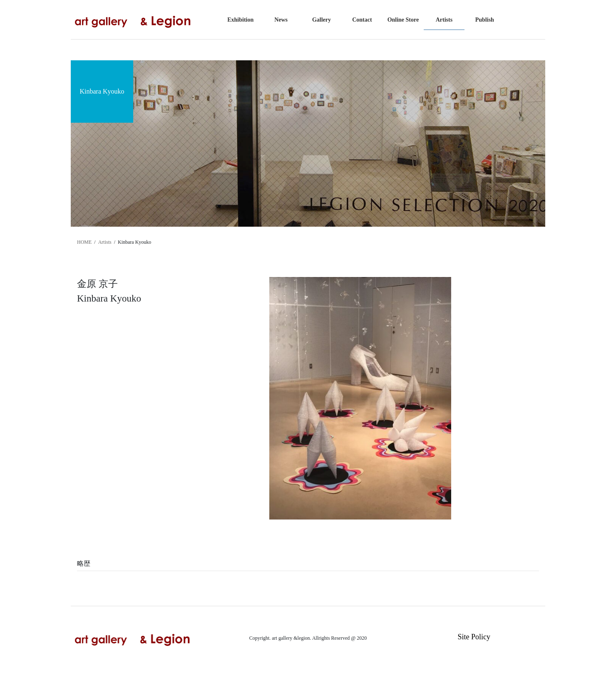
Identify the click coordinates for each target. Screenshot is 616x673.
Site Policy (474, 637)
